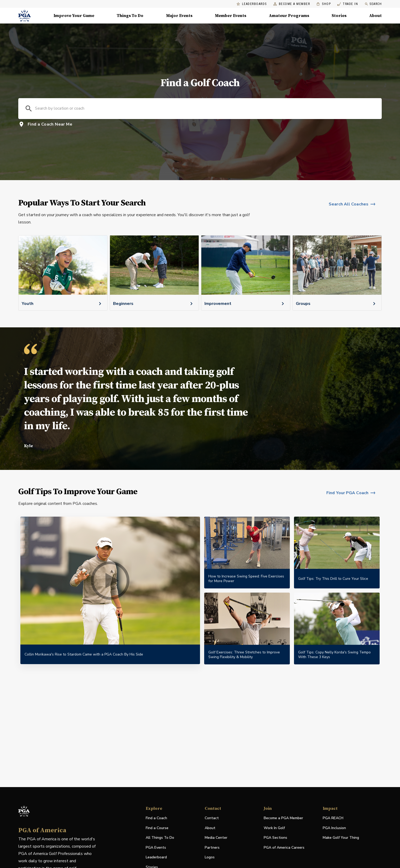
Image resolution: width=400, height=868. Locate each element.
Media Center (216, 838)
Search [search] (373, 4)
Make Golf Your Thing (341, 838)
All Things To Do (160, 838)
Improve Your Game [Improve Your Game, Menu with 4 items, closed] (74, 16)
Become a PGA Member (283, 818)
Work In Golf (274, 828)
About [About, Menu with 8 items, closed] (375, 16)
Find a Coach (156, 818)
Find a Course (157, 828)
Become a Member (292, 4)
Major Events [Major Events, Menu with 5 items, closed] (179, 16)
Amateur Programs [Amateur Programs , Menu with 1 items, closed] (289, 16)
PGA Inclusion (334, 828)
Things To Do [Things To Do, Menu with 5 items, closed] (130, 16)
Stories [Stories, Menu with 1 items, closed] (339, 16)
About (210, 828)
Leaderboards (252, 4)
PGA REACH (333, 818)
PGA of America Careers (284, 848)
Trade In (348, 4)
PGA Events (156, 848)
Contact (212, 818)
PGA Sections (275, 838)
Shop (324, 4)
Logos (210, 857)
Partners (212, 848)
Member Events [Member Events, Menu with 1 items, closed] (231, 16)
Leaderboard (156, 857)
